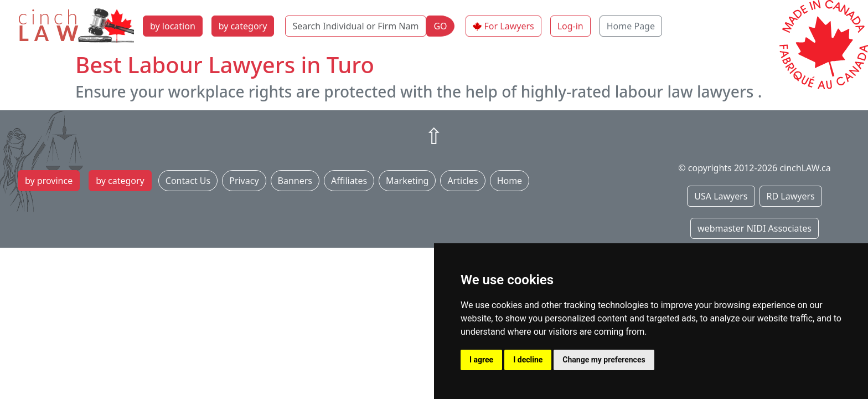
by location (173, 26)
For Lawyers (509, 26)
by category (243, 26)
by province (49, 181)
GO (440, 26)
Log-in (570, 26)
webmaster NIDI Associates (755, 228)
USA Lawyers (721, 196)
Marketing (407, 181)
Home (510, 181)
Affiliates (349, 181)
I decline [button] (528, 360)
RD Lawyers (791, 196)
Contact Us (188, 181)
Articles (463, 181)
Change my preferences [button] (604, 360)
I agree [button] (481, 360)
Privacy (244, 181)
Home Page (631, 26)
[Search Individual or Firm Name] (356, 26)
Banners (295, 181)
